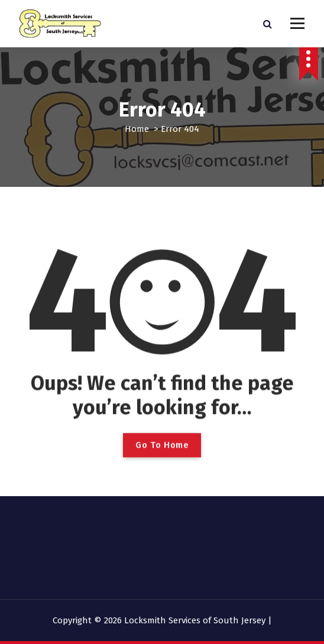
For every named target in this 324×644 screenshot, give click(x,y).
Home (137, 129)
